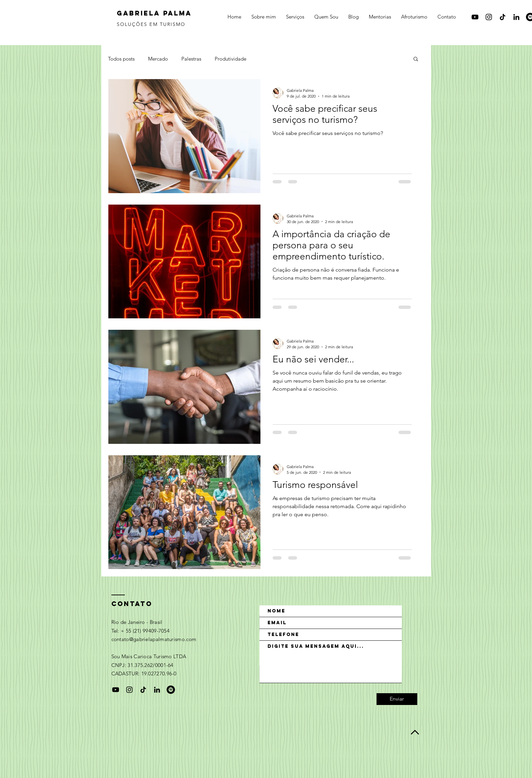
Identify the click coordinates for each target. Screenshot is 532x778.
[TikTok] (503, 17)
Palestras (191, 59)
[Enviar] (397, 699)
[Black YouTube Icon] (475, 17)
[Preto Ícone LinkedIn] (516, 17)
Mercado (158, 59)
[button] (416, 59)
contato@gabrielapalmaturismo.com (154, 639)
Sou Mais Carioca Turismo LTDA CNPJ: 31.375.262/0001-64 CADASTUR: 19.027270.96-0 (149, 665)
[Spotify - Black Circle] (171, 690)
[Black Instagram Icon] (489, 17)
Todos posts (121, 59)
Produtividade (230, 59)
